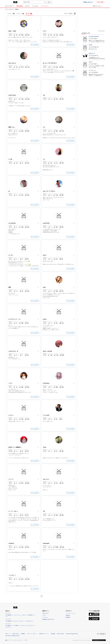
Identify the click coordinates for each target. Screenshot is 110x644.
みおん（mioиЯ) (47, 351)
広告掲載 (53, 634)
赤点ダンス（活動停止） (15, 447)
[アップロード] (10, 6)
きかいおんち (12, 63)
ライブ (10, 640)
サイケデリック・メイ (15, 319)
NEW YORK (12, 31)
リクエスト (45, 617)
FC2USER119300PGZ (94, 36)
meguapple (46, 543)
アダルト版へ (100, 2)
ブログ (26, 640)
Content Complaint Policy (72, 634)
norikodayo (46, 383)
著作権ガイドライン (44, 634)
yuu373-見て (46, 223)
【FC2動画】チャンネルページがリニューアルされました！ (20, 621)
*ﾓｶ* (44, 511)
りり (44, 127)
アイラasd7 (46, 415)
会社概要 (23, 634)
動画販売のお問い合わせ (48, 619)
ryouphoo (11, 543)
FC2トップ (8, 634)
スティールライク (10, 9)
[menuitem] (29, 6)
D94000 (91, 45)
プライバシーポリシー (32, 634)
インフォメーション (71, 613)
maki (44, 287)
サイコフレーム (92, 70)
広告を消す (103, 31)
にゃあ (10, 159)
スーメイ (11, 479)
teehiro (90, 62)
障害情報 (68, 617)
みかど (45, 255)
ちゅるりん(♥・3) (13, 351)
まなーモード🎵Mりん (49, 191)
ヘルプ (44, 615)
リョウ (10, 383)
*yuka (44, 447)
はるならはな (12, 95)
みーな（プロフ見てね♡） (50, 63)
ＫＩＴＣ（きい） (13, 511)
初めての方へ (46, 613)
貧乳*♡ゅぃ (12, 127)
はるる (45, 319)
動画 (6, 640)
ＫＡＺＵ (11, 415)
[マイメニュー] (98, 6)
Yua (44, 95)
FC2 (9, 2)
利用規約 (68, 615)
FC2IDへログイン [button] (88, 2)
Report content (60, 634)
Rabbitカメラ (92, 53)
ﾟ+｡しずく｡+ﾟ (12, 575)
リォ (44, 159)
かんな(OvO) (12, 223)
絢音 (10, 287)
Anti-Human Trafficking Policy (12, 636)
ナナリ (45, 31)
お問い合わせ (16, 634)
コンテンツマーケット (18, 640)
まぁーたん (46, 479)
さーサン (11, 255)
